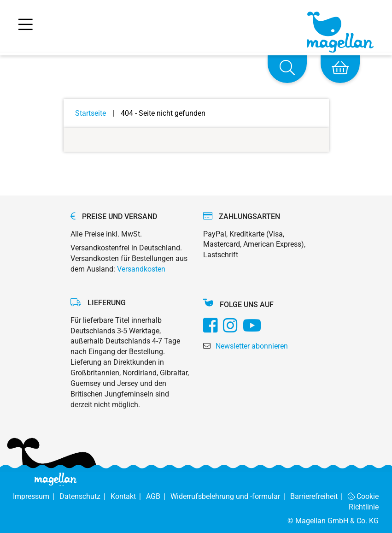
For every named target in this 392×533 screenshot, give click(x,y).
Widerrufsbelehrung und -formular (230, 496)
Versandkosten (141, 269)
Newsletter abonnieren (252, 346)
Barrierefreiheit (319, 496)
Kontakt (128, 496)
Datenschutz (85, 496)
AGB (158, 496)
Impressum (36, 496)
